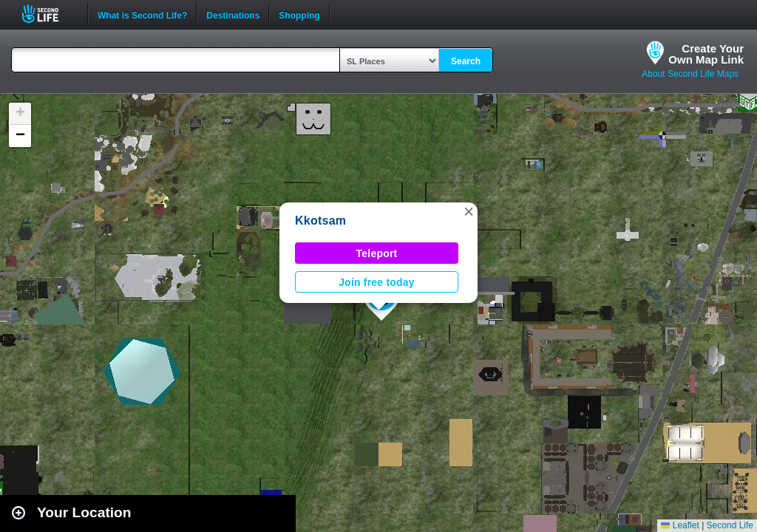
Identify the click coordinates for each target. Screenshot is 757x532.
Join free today (377, 282)
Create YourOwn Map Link (706, 54)
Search (466, 61)
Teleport (377, 253)
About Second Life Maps (690, 74)
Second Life (48, 14)
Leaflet (680, 525)
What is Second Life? (142, 14)
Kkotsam (320, 221)
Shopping (299, 14)
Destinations (233, 14)
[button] (469, 211)
